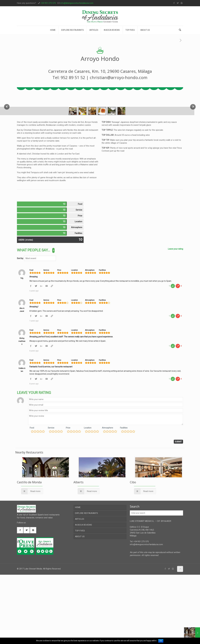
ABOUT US (80, 606)
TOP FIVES (80, 600)
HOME (78, 577)
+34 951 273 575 (48, 3)
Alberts (78, 552)
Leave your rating (175, 318)
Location (88, 497)
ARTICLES (80, 588)
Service (51, 497)
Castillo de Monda (29, 552)
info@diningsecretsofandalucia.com (77, 3)
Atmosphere (107, 497)
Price (68, 497)
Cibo (133, 552)
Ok (161, 641)
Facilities (124, 497)
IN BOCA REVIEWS (83, 594)
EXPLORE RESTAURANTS (86, 582)
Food (32, 497)
